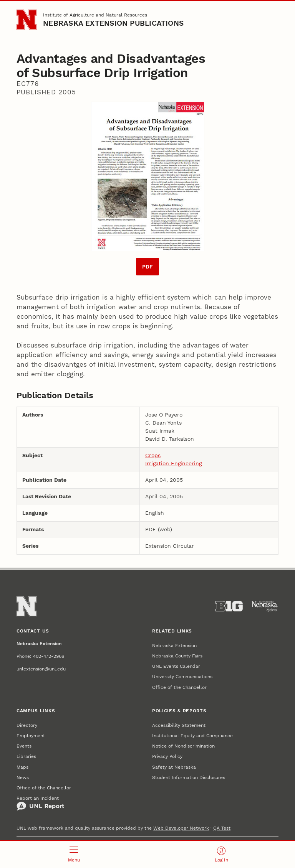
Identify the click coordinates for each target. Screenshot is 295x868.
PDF (147, 267)
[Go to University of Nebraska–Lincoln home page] (27, 20)
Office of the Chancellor (179, 687)
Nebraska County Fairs (177, 656)
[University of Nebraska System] (265, 606)
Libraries (26, 756)
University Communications (182, 676)
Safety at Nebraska (174, 767)
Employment (31, 735)
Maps (22, 767)
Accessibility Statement (179, 725)
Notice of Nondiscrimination (183, 746)
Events (24, 746)
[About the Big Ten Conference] (229, 606)
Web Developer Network (181, 828)
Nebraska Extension (174, 645)
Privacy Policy (167, 756)
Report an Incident (40, 803)
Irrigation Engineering (173, 463)
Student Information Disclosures (189, 777)
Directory (27, 725)
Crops (153, 455)
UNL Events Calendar (176, 666)
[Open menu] (74, 855)
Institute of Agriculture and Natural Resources (95, 15)
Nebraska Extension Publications (113, 23)
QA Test (222, 828)
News (23, 777)
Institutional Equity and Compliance (192, 735)
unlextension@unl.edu (41, 669)
